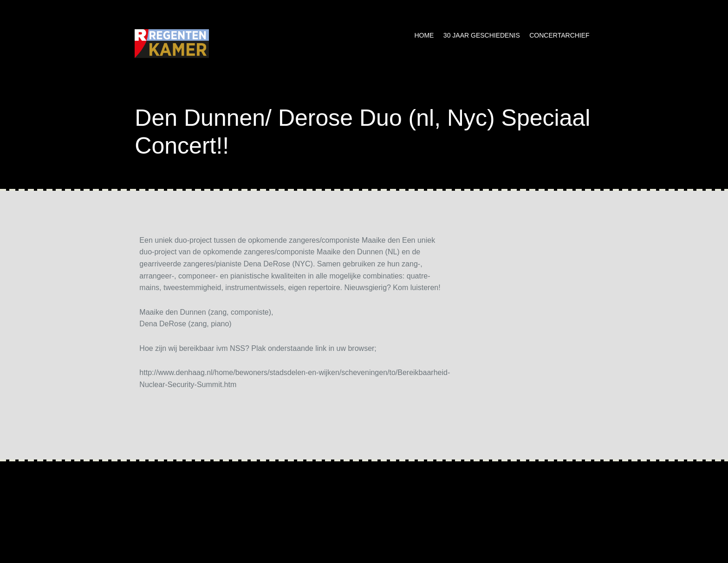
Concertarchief (559, 35)
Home (424, 35)
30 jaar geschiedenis (482, 35)
